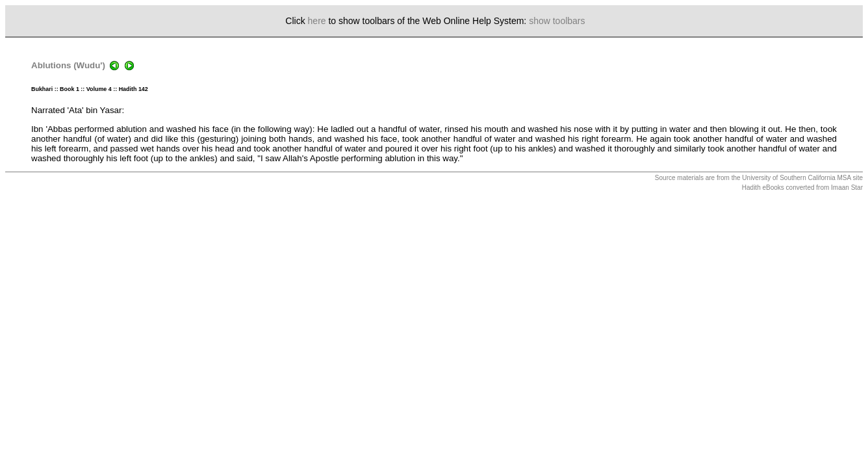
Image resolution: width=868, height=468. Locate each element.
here (317, 21)
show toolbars (557, 21)
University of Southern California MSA (796, 178)
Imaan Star (847, 188)
